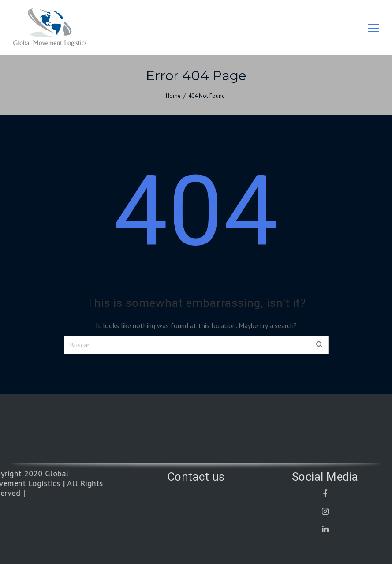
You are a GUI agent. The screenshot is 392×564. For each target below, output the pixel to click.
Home (173, 96)
